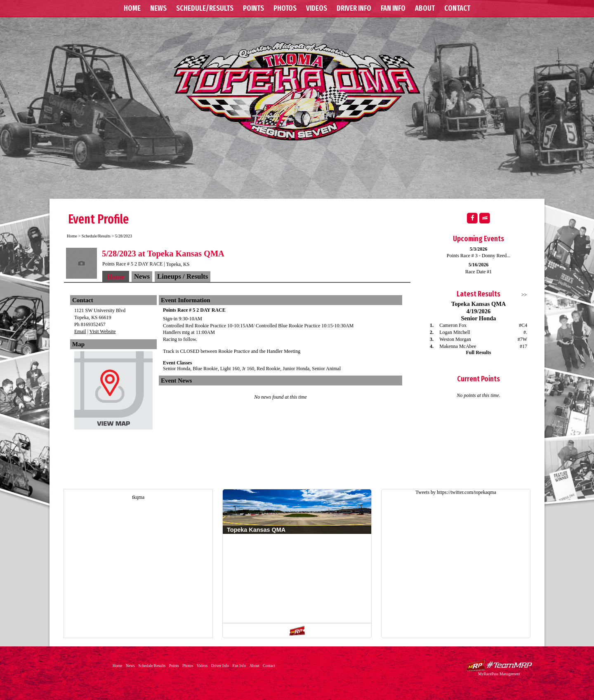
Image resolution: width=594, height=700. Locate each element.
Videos (317, 8)
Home (132, 8)
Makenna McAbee (458, 346)
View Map (113, 392)
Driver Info (354, 8)
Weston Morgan (455, 339)
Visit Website (103, 331)
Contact (457, 8)
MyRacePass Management (499, 674)
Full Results (478, 352)
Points (253, 8)
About (425, 8)
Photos (285, 8)
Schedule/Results (205, 8)
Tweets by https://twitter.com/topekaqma (456, 492)
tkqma (138, 497)
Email (80, 331)
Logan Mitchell (455, 332)
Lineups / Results (183, 276)
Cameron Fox (453, 325)
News (158, 8)
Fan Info (393, 8)
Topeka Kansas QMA (297, 91)
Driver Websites (499, 665)
